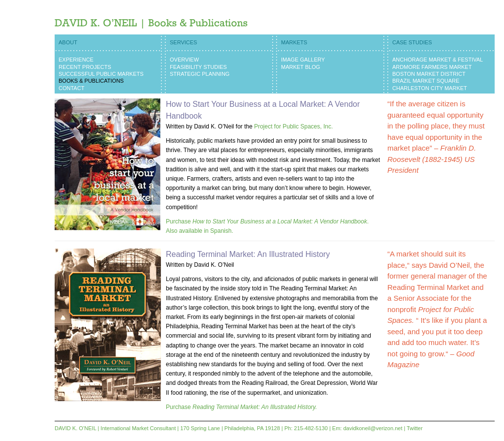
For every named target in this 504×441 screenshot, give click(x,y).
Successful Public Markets (101, 74)
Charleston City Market (430, 88)
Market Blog (300, 67)
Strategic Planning (200, 74)
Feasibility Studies (198, 67)
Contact (71, 88)
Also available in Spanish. (200, 231)
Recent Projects (85, 67)
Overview (184, 60)
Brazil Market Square (426, 81)
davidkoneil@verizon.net (373, 428)
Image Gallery (303, 60)
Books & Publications (91, 81)
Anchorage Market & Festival (438, 60)
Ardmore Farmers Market (432, 67)
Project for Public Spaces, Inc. (293, 126)
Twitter (414, 428)
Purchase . (267, 221)
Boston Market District (429, 74)
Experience (76, 60)
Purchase (241, 407)
